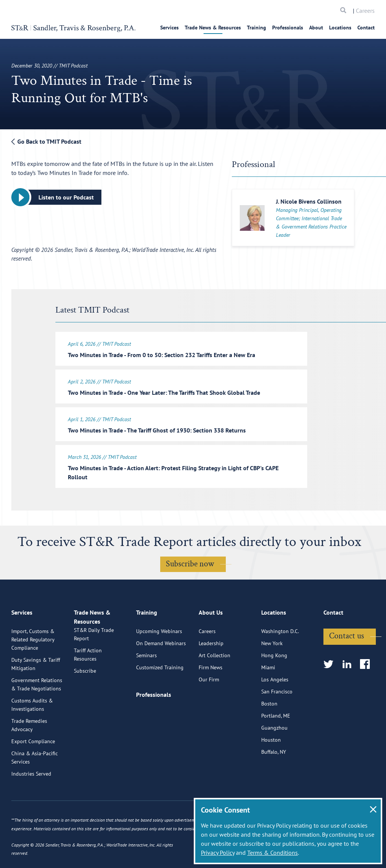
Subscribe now (190, 559)
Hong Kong (274, 681)
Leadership (211, 669)
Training (257, 28)
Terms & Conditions (273, 853)
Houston (271, 765)
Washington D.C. (280, 656)
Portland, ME (276, 741)
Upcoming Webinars (159, 656)
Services (169, 28)
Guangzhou (274, 753)
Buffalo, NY (274, 777)
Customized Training (160, 693)
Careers (365, 11)
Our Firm (209, 705)
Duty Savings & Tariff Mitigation (36, 689)
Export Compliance (33, 767)
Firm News (211, 693)
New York (272, 669)
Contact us (347, 661)
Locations (340, 28)
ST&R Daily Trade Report (94, 668)
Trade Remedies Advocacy (29, 750)
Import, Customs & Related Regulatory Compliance (33, 665)
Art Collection (214, 681)
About (316, 28)
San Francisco (277, 717)
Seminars (146, 681)
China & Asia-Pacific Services (34, 783)
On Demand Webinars (161, 669)
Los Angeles (275, 705)
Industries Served (31, 799)
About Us (211, 641)
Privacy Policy (218, 853)
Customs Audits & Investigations (32, 730)
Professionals (288, 28)
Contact (366, 28)
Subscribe (85, 705)
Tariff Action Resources (88, 689)
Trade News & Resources (213, 28)
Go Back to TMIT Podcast (46, 141)
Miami (268, 693)
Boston (269, 729)
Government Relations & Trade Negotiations (37, 710)
